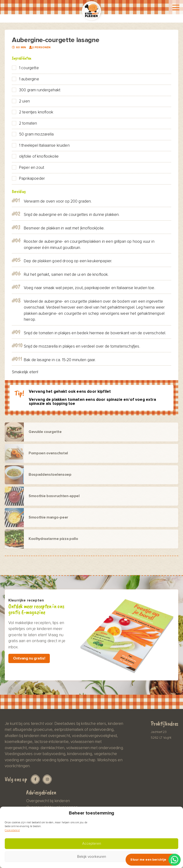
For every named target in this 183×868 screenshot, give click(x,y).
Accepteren (92, 844)
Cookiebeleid (12, 830)
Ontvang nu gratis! (29, 658)
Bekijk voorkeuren (92, 857)
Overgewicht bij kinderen (48, 801)
